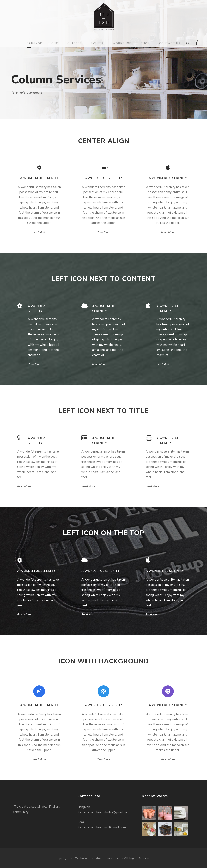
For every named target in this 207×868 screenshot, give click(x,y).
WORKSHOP (122, 43)
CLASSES (75, 43)
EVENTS (97, 43)
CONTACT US (170, 43)
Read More (39, 232)
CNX (55, 43)
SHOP (145, 43)
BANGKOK (34, 43)
